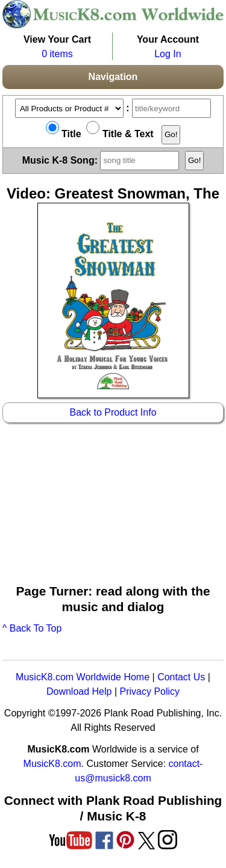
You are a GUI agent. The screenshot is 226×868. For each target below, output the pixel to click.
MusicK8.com (52, 764)
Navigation (113, 77)
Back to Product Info (113, 412)
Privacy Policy (149, 691)
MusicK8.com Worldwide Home (83, 677)
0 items (57, 54)
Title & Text (120, 134)
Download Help (79, 691)
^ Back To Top (32, 628)
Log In (168, 54)
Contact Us (181, 677)
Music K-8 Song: (102, 160)
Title (64, 134)
